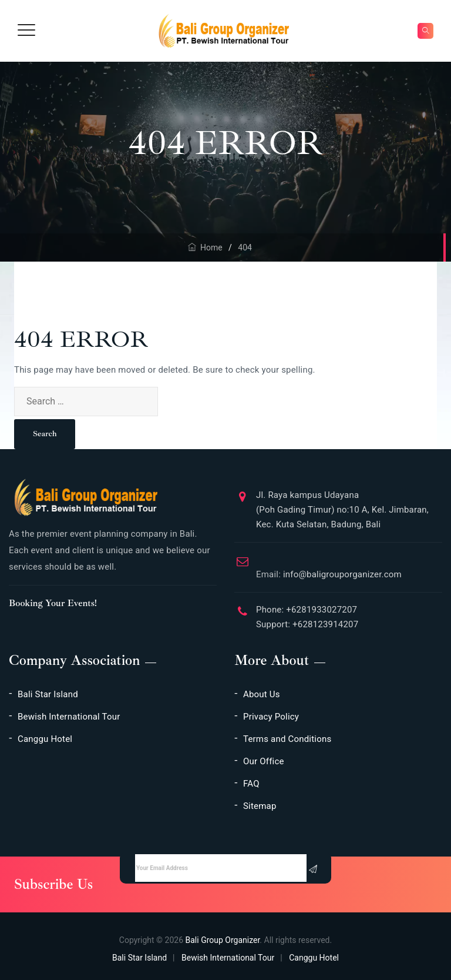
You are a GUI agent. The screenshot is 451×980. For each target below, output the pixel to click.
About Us (262, 694)
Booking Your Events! (53, 603)
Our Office (264, 761)
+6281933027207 (320, 610)
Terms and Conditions (287, 739)
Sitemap (260, 806)
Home (205, 247)
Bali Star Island (48, 694)
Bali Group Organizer (223, 940)
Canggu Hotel (45, 739)
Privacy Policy (271, 717)
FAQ (251, 784)
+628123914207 (324, 624)
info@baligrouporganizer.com (329, 570)
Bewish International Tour (69, 717)
